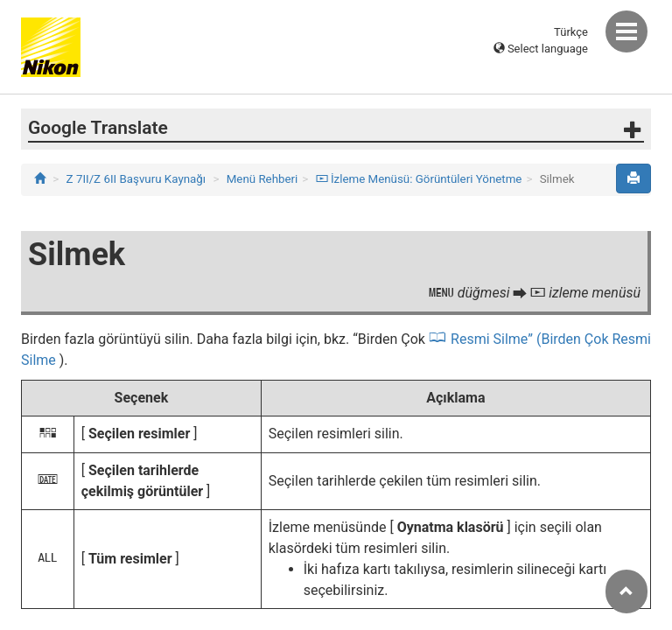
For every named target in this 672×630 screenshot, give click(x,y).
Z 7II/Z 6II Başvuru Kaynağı (136, 179)
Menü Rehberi (262, 179)
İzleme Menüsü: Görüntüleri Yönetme (419, 179)
